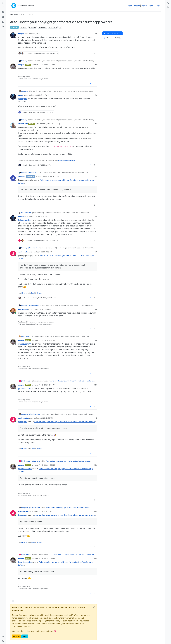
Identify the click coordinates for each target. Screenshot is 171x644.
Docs (151, 6)
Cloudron (24, 293)
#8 (96, 309)
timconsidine (23, 124)
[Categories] (3, 3)
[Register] (168, 8)
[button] (3, 636)
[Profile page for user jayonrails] (13, 178)
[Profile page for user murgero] (13, 66)
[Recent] (3, 8)
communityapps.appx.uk (67, 160)
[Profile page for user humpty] (13, 35)
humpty (21, 34)
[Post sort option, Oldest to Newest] (112, 38)
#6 (96, 216)
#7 (96, 252)
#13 (95, 511)
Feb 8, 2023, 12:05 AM (47, 340)
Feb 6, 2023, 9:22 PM (51, 176)
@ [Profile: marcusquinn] (24, 344)
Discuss (14, 27)
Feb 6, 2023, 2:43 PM (39, 34)
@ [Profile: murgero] (23, 99)
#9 (96, 340)
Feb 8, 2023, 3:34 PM (44, 511)
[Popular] (3, 17)
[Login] (168, 3)
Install (158, 6)
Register (16, 636)
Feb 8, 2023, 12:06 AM (47, 385)
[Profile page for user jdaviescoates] (13, 254)
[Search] (3, 27)
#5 (96, 176)
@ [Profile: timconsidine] (24, 220)
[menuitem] (168, 3)
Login (25, 636)
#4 (96, 124)
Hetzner (39, 293)
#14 (95, 558)
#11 (96, 418)
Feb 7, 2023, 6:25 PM (44, 252)
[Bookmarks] (3, 22)
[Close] (94, 607)
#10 (95, 385)
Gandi (33, 293)
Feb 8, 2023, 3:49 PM (47, 558)
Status (137, 6)
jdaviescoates (23, 252)
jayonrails (22, 176)
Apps (130, 6)
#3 (96, 95)
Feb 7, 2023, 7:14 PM (43, 309)
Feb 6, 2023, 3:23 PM (39, 95)
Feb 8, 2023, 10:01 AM (44, 418)
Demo (144, 6)
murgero (21, 65)
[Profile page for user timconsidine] (13, 125)
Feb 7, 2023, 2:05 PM (39, 216)
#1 (96, 34)
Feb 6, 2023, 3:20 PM (47, 65)
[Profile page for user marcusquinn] (13, 311)
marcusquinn (23, 309)
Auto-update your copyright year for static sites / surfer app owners (65, 422)
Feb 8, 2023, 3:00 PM (47, 465)
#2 (96, 65)
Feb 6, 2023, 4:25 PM (50, 124)
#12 (95, 465)
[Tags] (3, 12)
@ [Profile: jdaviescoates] (25, 388)
